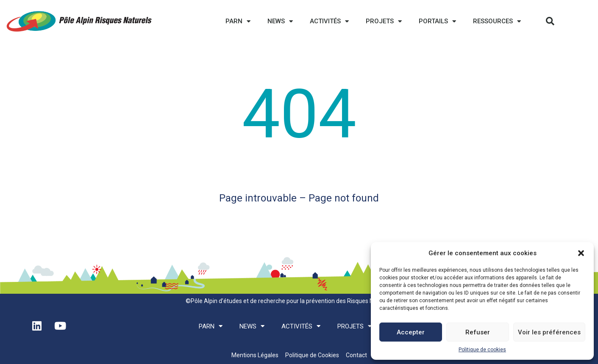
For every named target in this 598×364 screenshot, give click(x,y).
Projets (384, 21)
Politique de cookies (482, 350)
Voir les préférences (549, 332)
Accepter (411, 332)
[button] (581, 253)
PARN (238, 21)
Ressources (497, 21)
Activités (329, 21)
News (280, 21)
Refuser (478, 332)
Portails (437, 21)
